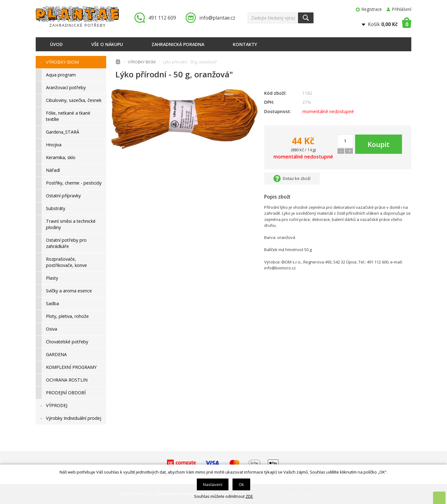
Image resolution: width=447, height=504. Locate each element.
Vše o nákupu (107, 44)
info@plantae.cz (217, 18)
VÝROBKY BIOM (142, 62)
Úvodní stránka (118, 63)
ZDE (249, 496)
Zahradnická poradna (178, 44)
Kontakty (245, 44)
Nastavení (213, 484)
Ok (241, 484)
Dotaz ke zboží (297, 178)
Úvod (56, 44)
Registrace (372, 9)
